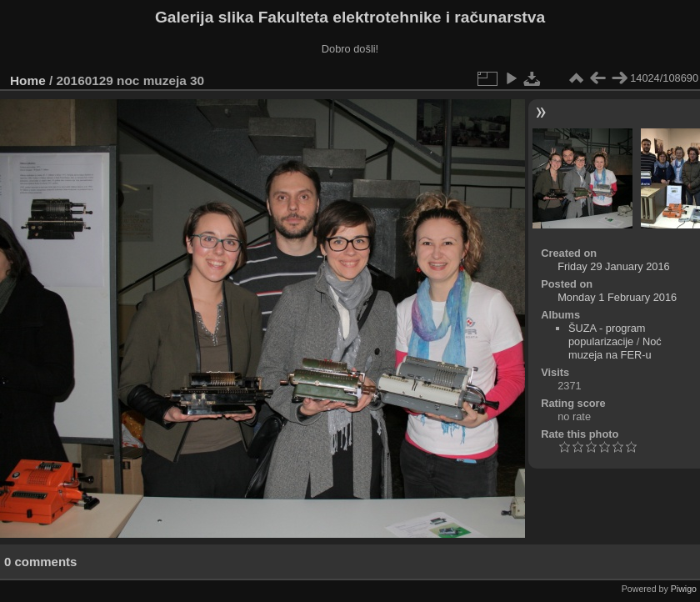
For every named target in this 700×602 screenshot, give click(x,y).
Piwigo (684, 589)
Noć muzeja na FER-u (615, 348)
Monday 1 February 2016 (617, 297)
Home (28, 80)
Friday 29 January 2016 (613, 266)
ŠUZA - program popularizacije (607, 335)
